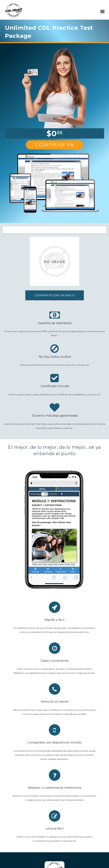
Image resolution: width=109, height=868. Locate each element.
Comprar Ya (55, 145)
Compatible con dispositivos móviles (54, 743)
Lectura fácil (54, 829)
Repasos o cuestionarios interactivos (55, 788)
